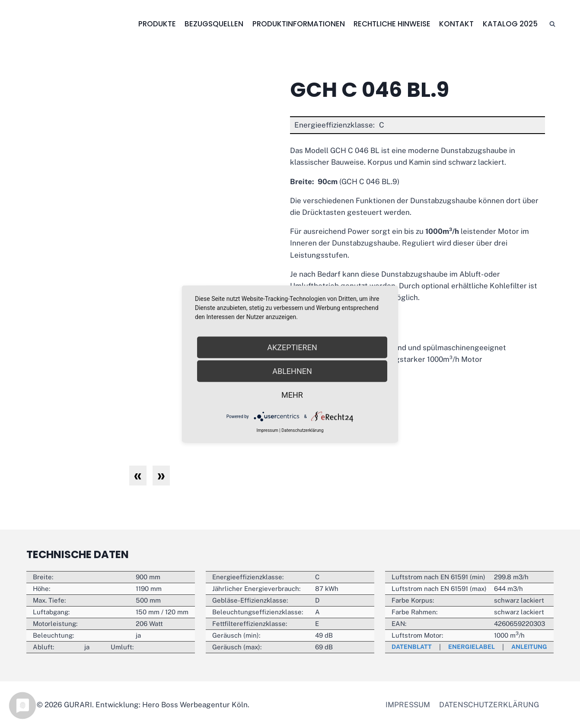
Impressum (408, 705)
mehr (292, 395)
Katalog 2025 (510, 24)
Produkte (157, 24)
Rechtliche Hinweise (392, 24)
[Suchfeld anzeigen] (552, 24)
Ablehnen (292, 371)
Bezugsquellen (214, 24)
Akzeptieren (292, 347)
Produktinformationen (299, 24)
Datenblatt (413, 647)
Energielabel (471, 647)
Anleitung (528, 647)
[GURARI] (74, 24)
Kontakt (456, 24)
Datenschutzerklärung (489, 705)
